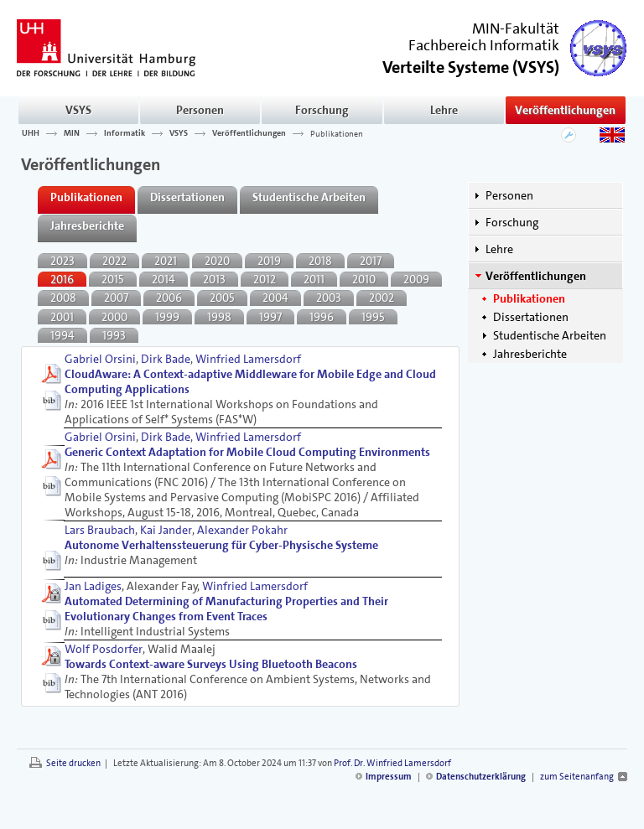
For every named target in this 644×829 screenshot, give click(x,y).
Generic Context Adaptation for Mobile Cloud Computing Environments (247, 452)
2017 (371, 261)
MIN (72, 133)
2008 (63, 298)
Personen (200, 110)
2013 (214, 279)
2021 (166, 261)
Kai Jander (166, 530)
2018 (320, 261)
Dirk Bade (166, 359)
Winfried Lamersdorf (248, 359)
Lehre (444, 110)
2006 (169, 298)
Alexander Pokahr (242, 530)
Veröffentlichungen (565, 110)
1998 (219, 317)
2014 (164, 279)
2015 (113, 279)
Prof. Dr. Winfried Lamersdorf (392, 763)
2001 (62, 317)
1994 (62, 335)
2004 (275, 298)
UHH (31, 133)
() (471, 66)
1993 (114, 335)
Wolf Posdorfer (104, 649)
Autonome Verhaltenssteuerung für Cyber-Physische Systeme (221, 545)
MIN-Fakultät (516, 28)
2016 (62, 279)
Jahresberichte (530, 354)
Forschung (322, 110)
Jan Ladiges (93, 586)
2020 (217, 261)
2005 (222, 298)
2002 (382, 298)
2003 (329, 298)
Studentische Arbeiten (550, 335)
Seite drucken (73, 763)
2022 (114, 261)
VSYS (78, 110)
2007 (116, 298)
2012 (265, 279)
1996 (322, 317)
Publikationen (337, 133)
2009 (416, 279)
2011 (314, 279)
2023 (62, 261)
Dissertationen (531, 317)
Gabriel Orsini (100, 359)
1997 (270, 317)
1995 (373, 317)
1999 (167, 317)
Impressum (389, 777)
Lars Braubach (100, 530)
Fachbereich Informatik (484, 45)
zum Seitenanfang (577, 777)
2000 (114, 317)
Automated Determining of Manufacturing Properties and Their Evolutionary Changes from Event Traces (226, 609)
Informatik (125, 133)
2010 (364, 279)
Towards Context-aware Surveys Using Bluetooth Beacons (211, 664)
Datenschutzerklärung (481, 777)
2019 (269, 261)
